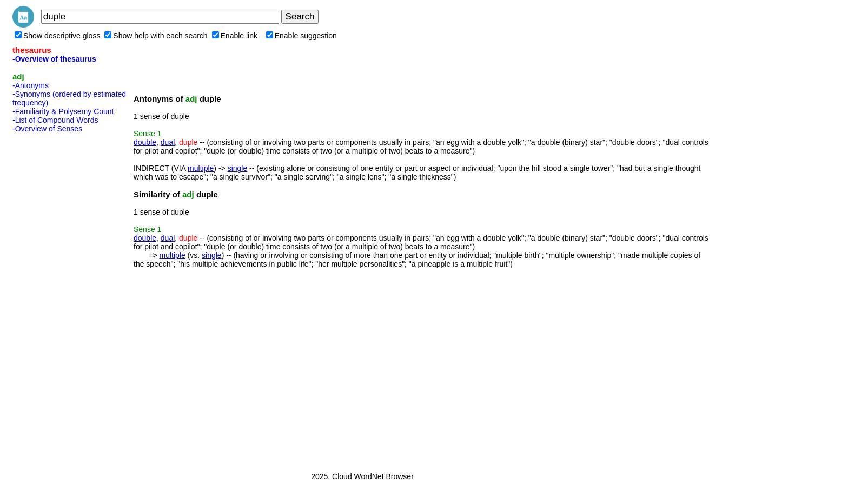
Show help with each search (156, 36)
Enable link (235, 36)
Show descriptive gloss (57, 36)
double (145, 142)
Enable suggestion (302, 36)
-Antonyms (31, 85)
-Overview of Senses (47, 129)
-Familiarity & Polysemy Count (63, 111)
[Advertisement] (56, 299)
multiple (201, 168)
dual (168, 142)
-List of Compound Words (55, 120)
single (238, 168)
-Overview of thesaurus (54, 59)
